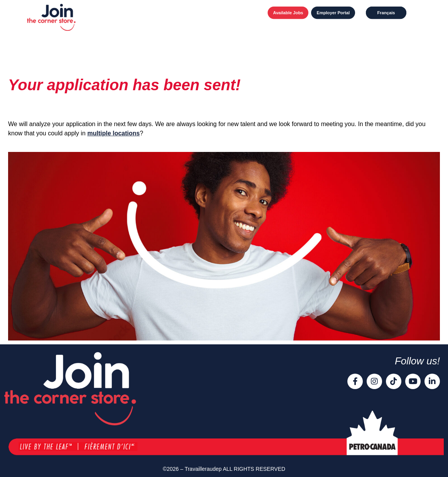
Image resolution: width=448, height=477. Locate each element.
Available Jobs (288, 13)
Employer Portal (333, 13)
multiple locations (113, 133)
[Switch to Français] (386, 13)
